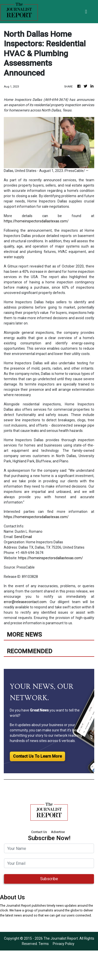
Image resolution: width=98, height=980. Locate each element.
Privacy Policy (64, 944)
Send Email (23, 537)
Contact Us (39, 832)
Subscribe (49, 879)
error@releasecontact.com (25, 602)
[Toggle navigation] (86, 12)
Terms (44, 944)
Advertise (58, 832)
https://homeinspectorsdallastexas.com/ (36, 221)
